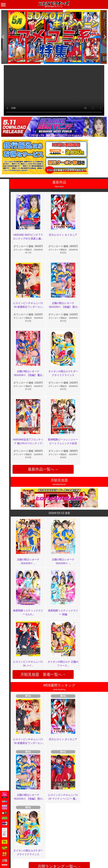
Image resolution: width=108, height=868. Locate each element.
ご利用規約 (44, 838)
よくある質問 (62, 841)
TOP (22, 838)
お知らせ (60, 838)
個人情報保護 (45, 848)
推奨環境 (25, 844)
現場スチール (27, 855)
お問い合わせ (62, 844)
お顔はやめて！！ (41, 720)
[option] (54, 37)
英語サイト (61, 848)
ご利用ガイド (27, 841)
